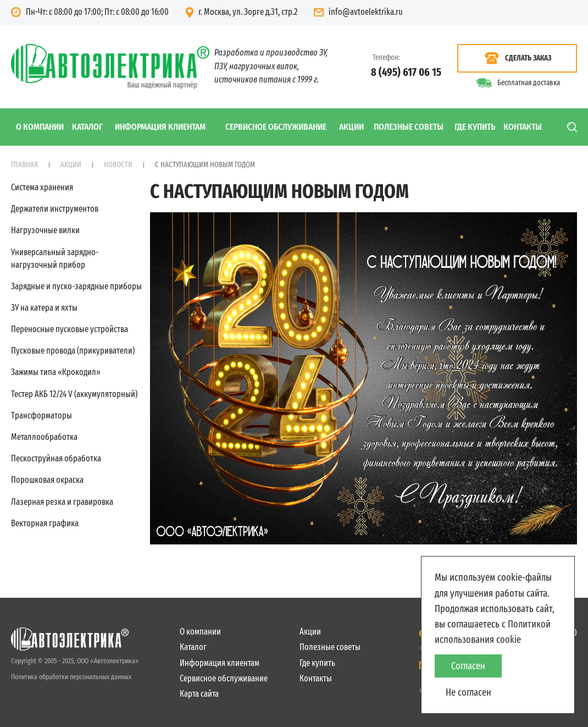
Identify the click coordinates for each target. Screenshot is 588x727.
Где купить (475, 127)
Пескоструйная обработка (56, 458)
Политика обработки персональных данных (71, 677)
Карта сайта (199, 694)
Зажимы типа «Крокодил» (56, 372)
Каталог (87, 127)
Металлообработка (44, 437)
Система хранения (42, 187)
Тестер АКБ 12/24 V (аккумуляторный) (74, 394)
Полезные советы (409, 127)
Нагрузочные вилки (45, 230)
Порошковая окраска (47, 480)
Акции (351, 127)
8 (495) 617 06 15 (406, 72)
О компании (40, 127)
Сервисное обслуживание (276, 127)
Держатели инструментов (55, 209)
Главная (24, 165)
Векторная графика (45, 523)
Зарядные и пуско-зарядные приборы (76, 286)
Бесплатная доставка (529, 83)
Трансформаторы (41, 415)
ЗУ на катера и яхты (44, 308)
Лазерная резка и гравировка (62, 502)
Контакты (523, 127)
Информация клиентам (160, 127)
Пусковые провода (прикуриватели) (73, 351)
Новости (118, 165)
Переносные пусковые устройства (70, 329)
